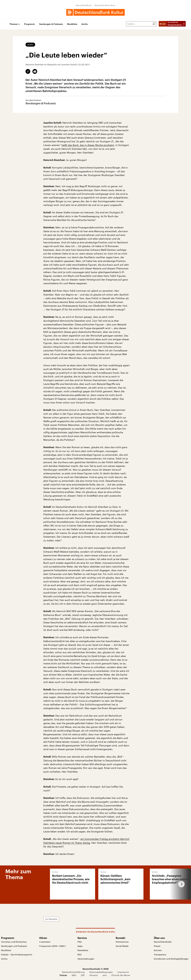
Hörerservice (122, 942)
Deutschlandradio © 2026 (95, 969)
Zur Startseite (51, 919)
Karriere (158, 950)
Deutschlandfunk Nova (105, 5)
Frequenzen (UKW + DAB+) (52, 946)
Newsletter (83, 950)
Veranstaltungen (86, 959)
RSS (79, 954)
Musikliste (72, 24)
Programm (30, 24)
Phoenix (94, 975)
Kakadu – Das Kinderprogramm (17, 954)
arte (105, 975)
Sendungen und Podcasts (14, 946)
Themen (14, 24)
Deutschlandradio (163, 942)
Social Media (122, 946)
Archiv (85, 24)
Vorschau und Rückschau (14, 942)
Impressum (123, 972)
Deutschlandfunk (84, 5)
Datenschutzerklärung (73, 972)
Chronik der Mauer (121, 975)
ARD (74, 975)
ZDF (83, 975)
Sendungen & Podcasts (51, 24)
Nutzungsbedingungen (101, 972)
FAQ (79, 942)
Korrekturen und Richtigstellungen (171, 959)
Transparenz (160, 954)
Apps (80, 946)
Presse (157, 946)
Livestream (45, 942)
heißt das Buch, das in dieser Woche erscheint (88, 145)
